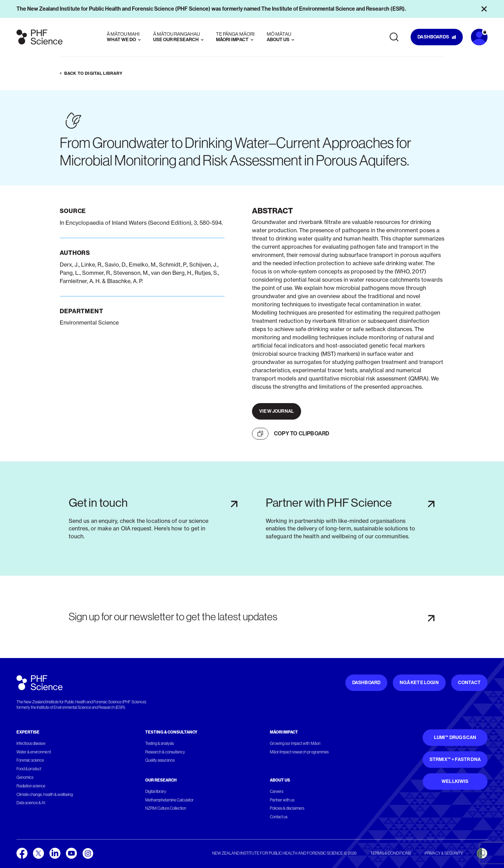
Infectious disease (31, 743)
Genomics (25, 777)
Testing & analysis (160, 743)
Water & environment (34, 752)
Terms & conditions (391, 853)
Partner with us (282, 800)
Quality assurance (160, 760)
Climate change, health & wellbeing (45, 795)
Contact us (279, 817)
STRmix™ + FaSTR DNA (455, 759)
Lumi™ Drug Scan (455, 737)
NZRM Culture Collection (166, 808)
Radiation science (31, 786)
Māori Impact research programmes (299, 752)
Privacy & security (444, 853)
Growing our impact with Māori (295, 743)
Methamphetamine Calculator (170, 800)
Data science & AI (31, 803)
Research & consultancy (165, 752)
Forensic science (30, 760)
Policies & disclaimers (287, 808)
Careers (277, 791)
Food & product (29, 769)
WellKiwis (455, 781)
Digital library (156, 791)
